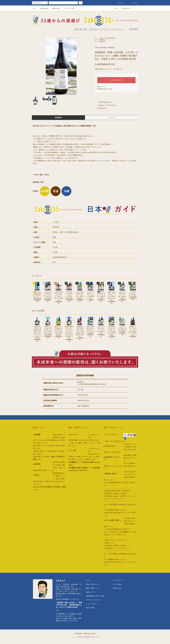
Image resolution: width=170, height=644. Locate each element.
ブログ (115, 8)
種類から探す (55, 8)
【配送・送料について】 (86, 443)
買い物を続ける (101, 108)
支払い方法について (93, 584)
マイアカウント (118, 580)
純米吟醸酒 (102, 40)
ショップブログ (91, 604)
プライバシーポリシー (94, 600)
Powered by (85, 637)
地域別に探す (43, 8)
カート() (133, 3)
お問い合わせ (125, 8)
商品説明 (58, 118)
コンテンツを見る (68, 8)
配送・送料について (93, 588)
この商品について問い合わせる (105, 105)
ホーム (34, 8)
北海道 (101, 38)
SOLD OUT (116, 80)
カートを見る (117, 584)
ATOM (93, 608)
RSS (88, 608)
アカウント (120, 3)
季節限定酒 (102, 41)
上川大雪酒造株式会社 (110, 38)
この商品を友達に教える (103, 102)
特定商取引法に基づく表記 (105, 89)
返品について (101, 87)
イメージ (112, 118)
